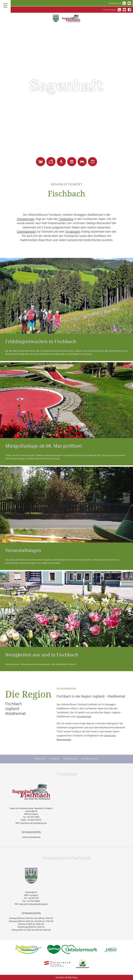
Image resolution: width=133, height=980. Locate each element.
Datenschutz (90, 759)
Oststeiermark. (84, 717)
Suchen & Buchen (67, 977)
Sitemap (55, 759)
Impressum (70, 759)
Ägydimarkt (73, 232)
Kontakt (40, 759)
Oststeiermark (26, 219)
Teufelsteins (66, 219)
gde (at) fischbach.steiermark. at (34, 904)
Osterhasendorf (26, 232)
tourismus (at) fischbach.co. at (34, 823)
